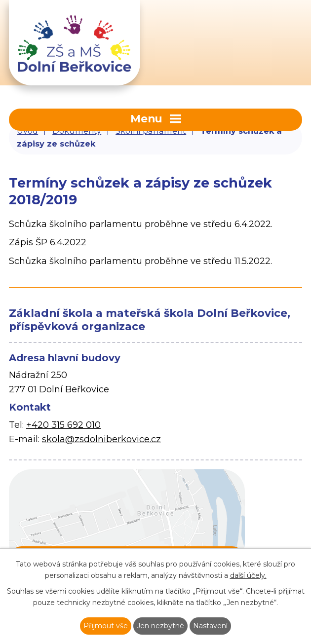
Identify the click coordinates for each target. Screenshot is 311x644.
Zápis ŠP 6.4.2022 (48, 242)
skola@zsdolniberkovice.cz (101, 439)
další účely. (248, 575)
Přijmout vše (106, 626)
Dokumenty (77, 131)
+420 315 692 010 (63, 425)
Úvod (27, 131)
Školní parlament (151, 131)
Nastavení (210, 626)
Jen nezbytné (160, 626)
